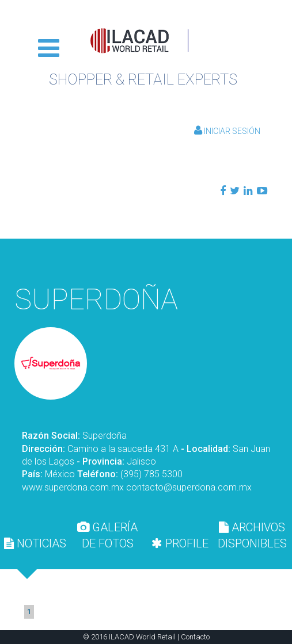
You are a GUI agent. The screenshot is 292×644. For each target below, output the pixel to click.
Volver (146, 259)
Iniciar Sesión (227, 131)
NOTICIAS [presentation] (35, 543)
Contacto (195, 637)
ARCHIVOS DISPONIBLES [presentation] (252, 535)
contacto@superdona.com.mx (189, 487)
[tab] (35, 543)
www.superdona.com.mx (73, 487)
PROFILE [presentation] (180, 543)
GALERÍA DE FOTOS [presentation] (107, 535)
